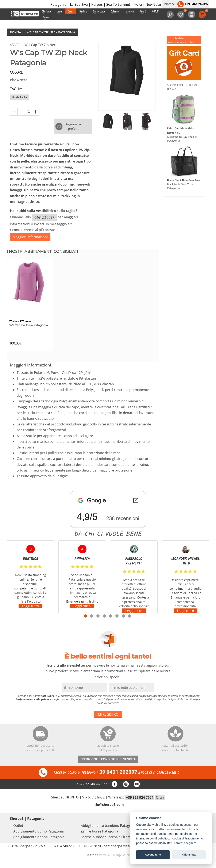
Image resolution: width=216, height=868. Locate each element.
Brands (46, 17)
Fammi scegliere (185, 843)
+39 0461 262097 (193, 4)
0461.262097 (44, 217)
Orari (160, 806)
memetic (104, 864)
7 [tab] (123, 625)
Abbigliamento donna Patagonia (39, 846)
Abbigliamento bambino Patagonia (108, 834)
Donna (71, 11)
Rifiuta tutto (189, 855)
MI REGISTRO (108, 723)
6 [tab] (117, 625)
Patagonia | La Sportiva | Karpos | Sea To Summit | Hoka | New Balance (108, 4)
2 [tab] (92, 625)
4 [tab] (104, 625)
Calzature (115, 11)
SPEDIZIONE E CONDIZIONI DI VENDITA (108, 768)
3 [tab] (98, 625)
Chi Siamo (46, 11)
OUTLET (155, 11)
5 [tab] (111, 625)
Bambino (83, 11)
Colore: (17, 72)
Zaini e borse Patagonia (99, 840)
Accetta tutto (153, 855)
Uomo (59, 11)
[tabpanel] (30, 586)
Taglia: (16, 89)
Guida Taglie (20, 97)
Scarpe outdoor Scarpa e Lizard (106, 846)
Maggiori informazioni (30, 237)
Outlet (18, 834)
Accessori (130, 11)
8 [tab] (130, 625)
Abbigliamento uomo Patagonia (38, 840)
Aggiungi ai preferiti (68, 126)
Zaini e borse (99, 11)
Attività (143, 11)
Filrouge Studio (121, 864)
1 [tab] (85, 625)
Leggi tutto (30, 615)
